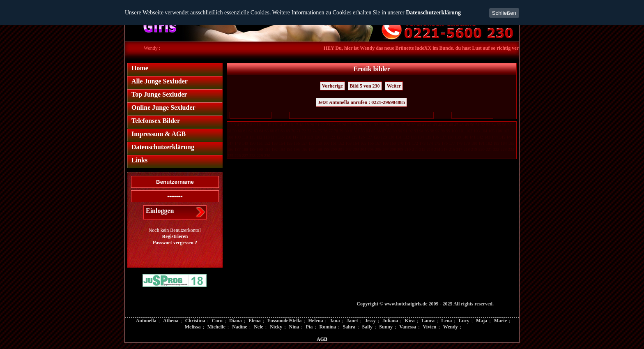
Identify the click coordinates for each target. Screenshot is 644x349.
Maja (482, 321)
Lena (446, 321)
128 (376, 137)
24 (333, 125)
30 (366, 125)
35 (392, 125)
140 (465, 137)
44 (440, 125)
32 (376, 125)
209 (400, 149)
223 (504, 149)
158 (312, 143)
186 (230, 149)
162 (341, 143)
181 (482, 143)
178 (459, 143)
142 (480, 137)
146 (509, 137)
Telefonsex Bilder (156, 121)
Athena (171, 321)
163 (348, 143)
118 (303, 137)
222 (496, 149)
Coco (217, 321)
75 (320, 131)
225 (230, 156)
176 (445, 143)
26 (344, 125)
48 (462, 125)
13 (275, 125)
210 (408, 149)
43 (435, 125)
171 (408, 143)
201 (341, 149)
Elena (254, 321)
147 (230, 143)
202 (348, 149)
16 (291, 125)
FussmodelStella (284, 321)
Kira (410, 321)
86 (379, 131)
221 (489, 149)
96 (432, 131)
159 (319, 143)
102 (469, 131)
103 (477, 131)
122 (332, 137)
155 (289, 143)
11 (264, 125)
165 (363, 143)
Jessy (370, 321)
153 (275, 143)
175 (437, 143)
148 (238, 143)
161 (334, 143)
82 (357, 131)
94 (421, 131)
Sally (367, 327)
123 (339, 137)
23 (328, 125)
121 (325, 137)
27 (350, 125)
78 (336, 131)
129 (384, 137)
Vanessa (408, 327)
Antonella (146, 321)
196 (304, 149)
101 (462, 131)
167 (378, 143)
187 (238, 149)
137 (443, 137)
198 (319, 149)
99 (448, 131)
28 (355, 125)
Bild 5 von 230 (365, 86)
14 (280, 125)
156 (297, 143)
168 (385, 143)
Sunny (386, 327)
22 (323, 125)
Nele (259, 327)
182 (489, 143)
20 (312, 125)
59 (235, 131)
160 (326, 143)
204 (363, 149)
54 (494, 125)
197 (312, 149)
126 (362, 137)
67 (277, 131)
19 (307, 125)
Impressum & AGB (159, 134)
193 (282, 149)
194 (289, 149)
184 (504, 143)
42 (430, 125)
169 (393, 143)
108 (230, 137)
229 (260, 156)
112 (259, 137)
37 (403, 125)
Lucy (464, 321)
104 (484, 131)
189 (252, 149)
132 (406, 137)
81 (352, 131)
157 (304, 143)
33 (382, 125)
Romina (328, 327)
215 (445, 149)
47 (456, 125)
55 (499, 125)
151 (260, 143)
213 (430, 149)
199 (326, 149)
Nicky (276, 327)
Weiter (394, 86)
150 (252, 143)
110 (245, 137)
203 (356, 149)
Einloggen (160, 211)
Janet (352, 321)
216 (452, 149)
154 (282, 143)
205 (371, 149)
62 (251, 131)
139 (458, 137)
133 (413, 137)
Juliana (390, 321)
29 (360, 125)
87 (384, 131)
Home (140, 68)
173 (422, 143)
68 (283, 131)
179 (467, 143)
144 (495, 137)
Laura (428, 321)
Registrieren (175, 236)
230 (267, 156)
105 (491, 131)
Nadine (240, 327)
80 (347, 131)
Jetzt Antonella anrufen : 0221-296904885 (362, 102)
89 (395, 131)
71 (299, 131)
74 (315, 131)
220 (482, 149)
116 (288, 137)
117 (296, 137)
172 (415, 143)
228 (252, 156)
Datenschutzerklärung (433, 13)
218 (467, 149)
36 (398, 125)
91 (405, 131)
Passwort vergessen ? (175, 243)
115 (281, 137)
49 (467, 125)
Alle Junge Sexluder (160, 81)
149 (245, 143)
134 (421, 137)
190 (260, 149)
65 (267, 131)
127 (369, 137)
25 (339, 125)
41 (424, 125)
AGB (322, 339)
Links (139, 160)
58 (229, 131)
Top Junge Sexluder (159, 94)
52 (483, 125)
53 (488, 125)
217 (459, 149)
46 (451, 125)
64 (261, 131)
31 (371, 125)
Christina (195, 321)
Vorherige (332, 86)
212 (422, 149)
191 (267, 149)
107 (506, 131)
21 (317, 125)
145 (502, 137)
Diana (236, 321)
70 (293, 131)
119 (310, 137)
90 (400, 131)
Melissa (193, 327)
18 (301, 125)
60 (240, 131)
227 (245, 156)
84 (368, 131)
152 (267, 143)
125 (354, 137)
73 (309, 131)
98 (443, 131)
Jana (335, 321)
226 (238, 156)
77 (331, 131)
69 (288, 131)
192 (275, 149)
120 (317, 137)
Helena (315, 321)
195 (297, 149)
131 (399, 137)
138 (450, 137)
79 (341, 131)
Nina (294, 327)
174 (430, 143)
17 (296, 125)
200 (334, 149)
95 (427, 131)
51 (478, 125)
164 (356, 143)
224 (511, 149)
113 (267, 137)
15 (285, 125)
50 (472, 125)
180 (474, 143)
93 (416, 131)
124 (347, 137)
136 (436, 137)
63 (256, 131)
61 (245, 131)
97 (437, 131)
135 (428, 137)
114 (274, 137)
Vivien (430, 327)
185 (511, 143)
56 (504, 125)
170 (400, 143)
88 (389, 131)
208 (393, 149)
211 (415, 149)
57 (510, 125)
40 (419, 125)
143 (487, 137)
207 (385, 149)
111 (252, 137)
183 (496, 143)
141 (473, 137)
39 (414, 125)
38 (408, 125)
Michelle (216, 327)
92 (411, 131)
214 (437, 149)
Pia (309, 327)
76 (325, 131)
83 (363, 131)
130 (391, 137)
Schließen (504, 13)
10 (259, 125)
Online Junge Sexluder (163, 107)
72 (304, 131)
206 (378, 149)
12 (269, 125)
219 (474, 149)
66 (272, 131)
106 (499, 131)
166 (371, 143)
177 (452, 143)
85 (373, 131)
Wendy (451, 327)
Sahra (349, 327)
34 (387, 125)
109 (238, 137)
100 (454, 131)
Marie (500, 321)
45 (446, 125)
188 (245, 149)
